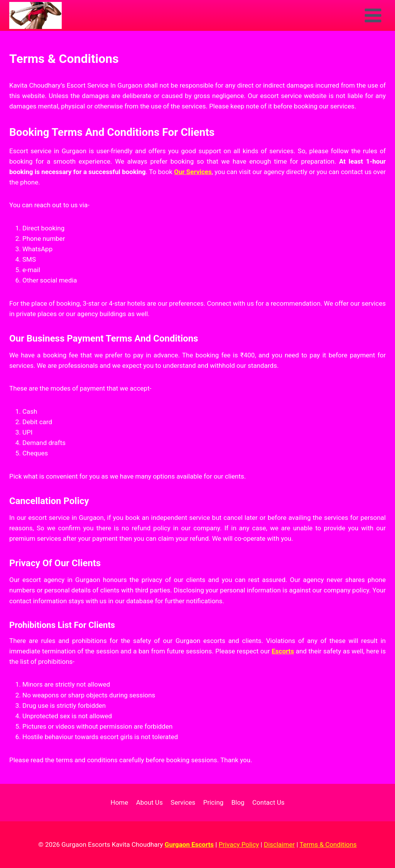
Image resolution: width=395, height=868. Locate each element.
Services (183, 802)
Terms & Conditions (328, 844)
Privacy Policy (239, 844)
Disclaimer (279, 844)
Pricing (214, 802)
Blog (238, 802)
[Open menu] (373, 15)
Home (120, 802)
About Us (149, 802)
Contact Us (268, 802)
